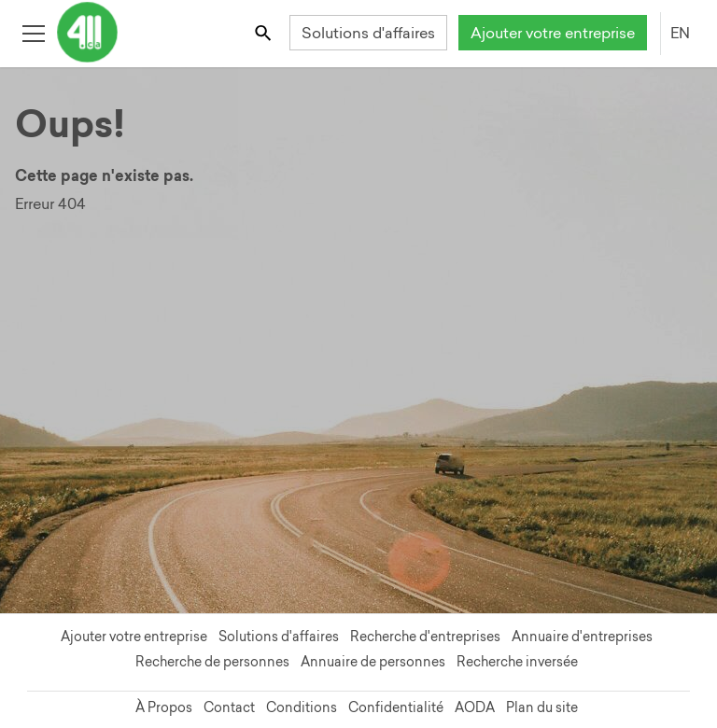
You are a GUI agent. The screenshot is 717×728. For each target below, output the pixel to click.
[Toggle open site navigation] (33, 32)
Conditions (302, 707)
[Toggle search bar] (265, 32)
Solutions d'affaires (368, 33)
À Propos (164, 707)
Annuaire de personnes (373, 662)
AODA (475, 707)
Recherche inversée (517, 662)
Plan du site (542, 707)
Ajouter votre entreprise (553, 33)
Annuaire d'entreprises (582, 637)
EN (680, 33)
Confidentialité (396, 707)
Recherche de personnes (212, 662)
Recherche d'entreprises (425, 637)
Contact (229, 707)
